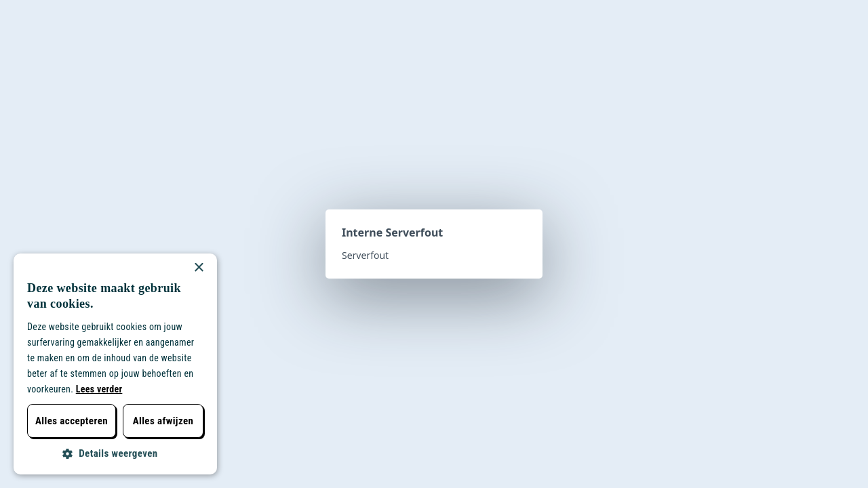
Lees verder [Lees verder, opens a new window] (99, 389)
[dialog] (115, 364)
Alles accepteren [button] (72, 421)
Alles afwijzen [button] (163, 421)
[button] (115, 454)
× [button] (198, 268)
